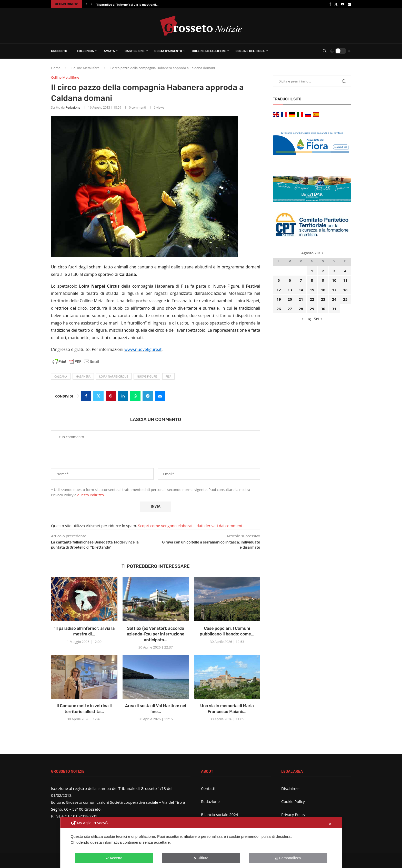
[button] (86, 4)
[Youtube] (343, 4)
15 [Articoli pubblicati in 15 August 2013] (312, 290)
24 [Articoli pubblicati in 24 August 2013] (334, 299)
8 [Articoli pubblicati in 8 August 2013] (312, 280)
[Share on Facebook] (86, 396)
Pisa (169, 376)
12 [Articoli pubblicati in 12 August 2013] (279, 290)
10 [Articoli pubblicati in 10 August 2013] (334, 280)
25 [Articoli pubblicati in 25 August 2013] (345, 299)
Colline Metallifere (209, 51)
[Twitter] (336, 4)
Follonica (85, 51)
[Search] (325, 51)
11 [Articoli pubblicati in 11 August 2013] (345, 280)
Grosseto (59, 51)
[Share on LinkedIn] (123, 396)
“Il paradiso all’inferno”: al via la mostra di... (127, 5)
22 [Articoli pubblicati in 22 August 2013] (312, 299)
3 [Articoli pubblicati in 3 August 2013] (334, 271)
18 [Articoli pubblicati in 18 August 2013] (345, 290)
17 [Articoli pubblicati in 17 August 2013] (334, 290)
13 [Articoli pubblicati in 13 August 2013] (290, 290)
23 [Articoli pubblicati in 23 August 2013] (323, 299)
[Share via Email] (160, 396)
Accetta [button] (114, 858)
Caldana (61, 376)
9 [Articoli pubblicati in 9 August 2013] (323, 280)
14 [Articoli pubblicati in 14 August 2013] (301, 290)
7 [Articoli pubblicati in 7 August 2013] (301, 280)
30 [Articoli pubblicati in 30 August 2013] (323, 309)
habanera (83, 376)
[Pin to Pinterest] (111, 396)
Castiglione (135, 51)
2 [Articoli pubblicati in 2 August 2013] (323, 271)
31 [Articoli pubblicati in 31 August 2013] (334, 309)
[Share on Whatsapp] (135, 396)
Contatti (208, 788)
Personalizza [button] (288, 858)
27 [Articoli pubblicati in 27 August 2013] (290, 309)
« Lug (306, 319)
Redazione (73, 107)
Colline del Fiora (250, 51)
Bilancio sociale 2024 (220, 814)
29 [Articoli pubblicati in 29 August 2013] (312, 309)
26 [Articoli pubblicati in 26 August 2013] (279, 309)
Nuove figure (147, 376)
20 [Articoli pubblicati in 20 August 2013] (290, 299)
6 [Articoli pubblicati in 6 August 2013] (290, 280)
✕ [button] (330, 824)
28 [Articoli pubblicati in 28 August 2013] (301, 309)
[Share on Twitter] (98, 396)
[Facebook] (330, 4)
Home (56, 68)
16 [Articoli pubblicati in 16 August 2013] (323, 290)
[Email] (349, 4)
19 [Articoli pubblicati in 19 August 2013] (279, 299)
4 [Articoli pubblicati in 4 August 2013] (345, 271)
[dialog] (201, 843)
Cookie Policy (293, 801)
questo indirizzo (91, 495)
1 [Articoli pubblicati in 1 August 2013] (312, 271)
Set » (318, 319)
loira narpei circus (114, 376)
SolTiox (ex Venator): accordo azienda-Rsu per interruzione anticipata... (156, 634)
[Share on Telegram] (148, 396)
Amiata (109, 51)
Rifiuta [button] (201, 858)
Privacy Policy (293, 814)
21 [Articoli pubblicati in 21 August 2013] (301, 299)
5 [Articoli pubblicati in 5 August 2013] (279, 280)
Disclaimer (291, 788)
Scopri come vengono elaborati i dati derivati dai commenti (191, 526)
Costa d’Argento (168, 51)
